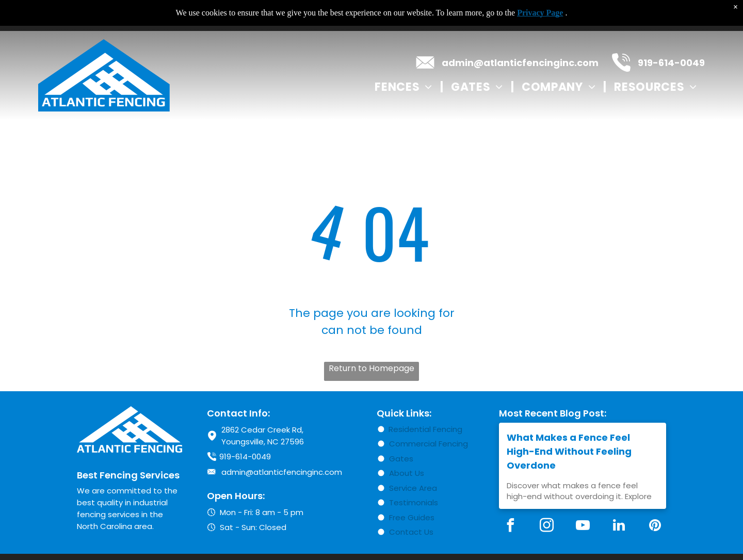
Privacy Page (540, 13)
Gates (401, 459)
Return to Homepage (372, 368)
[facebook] (510, 527)
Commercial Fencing (429, 444)
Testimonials (414, 502)
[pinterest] (655, 527)
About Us (407, 473)
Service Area (413, 488)
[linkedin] (619, 527)
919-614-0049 (671, 63)
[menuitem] (405, 87)
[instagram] (546, 527)
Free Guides (412, 517)
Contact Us (411, 532)
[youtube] (583, 527)
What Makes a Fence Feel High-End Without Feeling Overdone (569, 451)
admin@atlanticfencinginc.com (520, 63)
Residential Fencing (425, 429)
